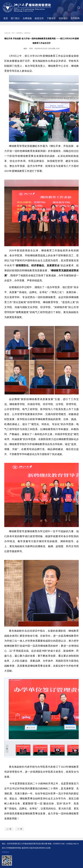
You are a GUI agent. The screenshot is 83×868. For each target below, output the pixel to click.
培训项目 (63, 18)
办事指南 (27, 18)
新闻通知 (19, 33)
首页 (6, 18)
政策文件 (39, 18)
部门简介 (15, 18)
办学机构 (75, 18)
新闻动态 (27, 33)
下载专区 (51, 18)
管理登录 (5, 852)
